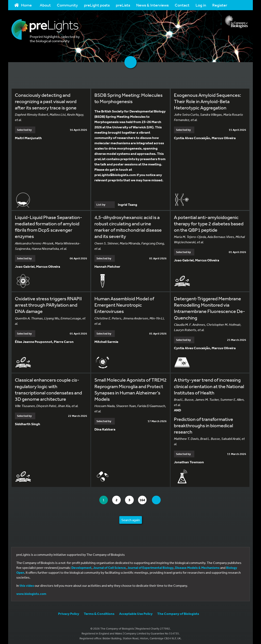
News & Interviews (152, 5)
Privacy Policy (69, 612)
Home (23, 5)
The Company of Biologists (178, 612)
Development (81, 566)
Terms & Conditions (99, 612)
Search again (131, 518)
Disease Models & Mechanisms (197, 566)
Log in (201, 5)
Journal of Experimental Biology (150, 566)
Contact (182, 5)
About (45, 5)
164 (145, 498)
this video (27, 584)
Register (220, 5)
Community (67, 5)
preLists (123, 5)
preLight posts (97, 5)
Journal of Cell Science (109, 566)
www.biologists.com (31, 592)
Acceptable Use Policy (136, 612)
